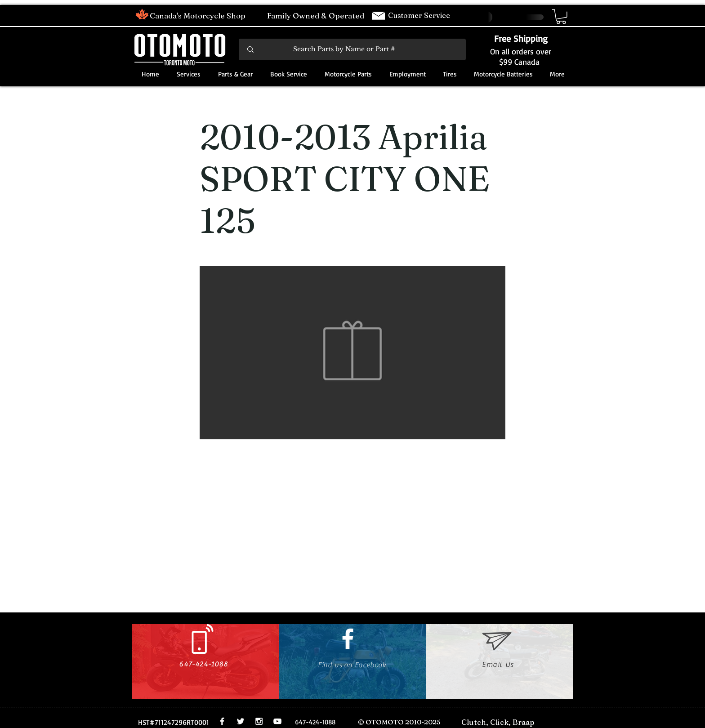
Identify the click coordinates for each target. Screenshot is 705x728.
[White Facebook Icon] (348, 639)
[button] (561, 17)
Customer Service (420, 15)
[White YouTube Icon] (277, 721)
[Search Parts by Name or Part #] (353, 49)
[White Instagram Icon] (259, 721)
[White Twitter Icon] (241, 721)
